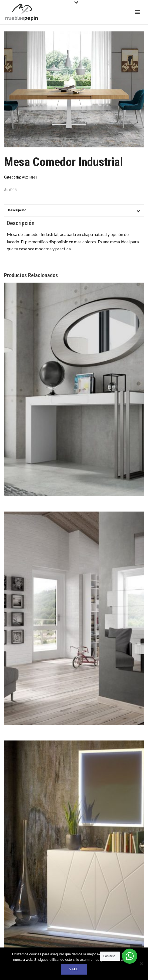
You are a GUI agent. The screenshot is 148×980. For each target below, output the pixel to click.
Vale (74, 969)
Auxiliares (29, 177)
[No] (141, 964)
